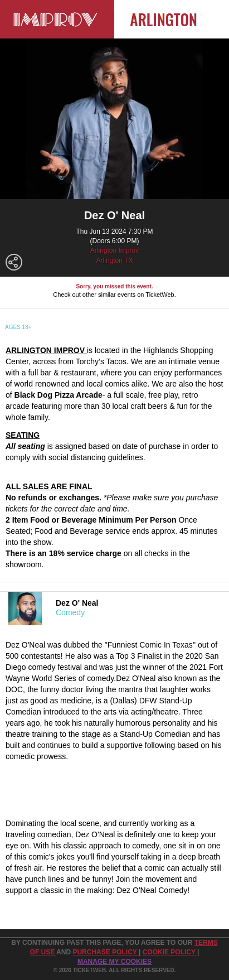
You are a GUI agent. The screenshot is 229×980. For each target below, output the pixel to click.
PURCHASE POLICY (105, 952)
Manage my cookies (114, 962)
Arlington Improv (114, 250)
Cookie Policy (170, 952)
